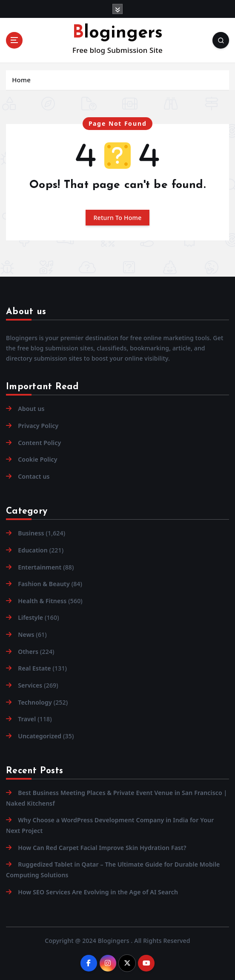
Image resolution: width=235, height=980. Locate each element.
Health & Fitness (42, 601)
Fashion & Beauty (44, 584)
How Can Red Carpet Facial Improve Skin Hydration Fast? (102, 848)
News (26, 635)
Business (31, 533)
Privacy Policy (38, 426)
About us (31, 409)
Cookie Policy (37, 459)
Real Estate (34, 668)
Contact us (34, 476)
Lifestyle (30, 617)
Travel (27, 719)
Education (33, 550)
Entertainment (40, 567)
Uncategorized (40, 736)
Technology (35, 702)
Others (28, 652)
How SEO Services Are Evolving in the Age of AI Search (98, 892)
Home (21, 80)
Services (30, 685)
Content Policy (39, 443)
